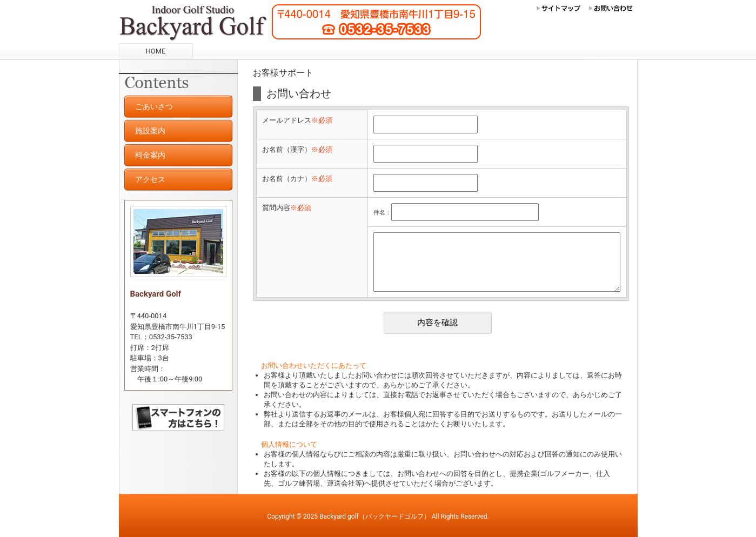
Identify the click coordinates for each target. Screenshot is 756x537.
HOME (156, 51)
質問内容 (287, 208)
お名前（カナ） (297, 179)
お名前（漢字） (297, 149)
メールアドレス (297, 120)
